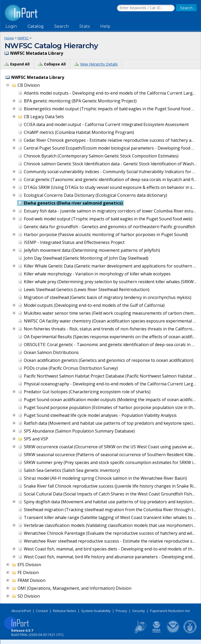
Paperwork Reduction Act (170, 611)
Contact (42, 611)
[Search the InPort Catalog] (146, 8)
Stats (85, 26)
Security (139, 611)
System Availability (96, 611)
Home (9, 38)
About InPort (21, 611)
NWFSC (23, 38)
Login (11, 26)
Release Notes (65, 611)
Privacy (121, 611)
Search (62, 26)
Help (105, 26)
